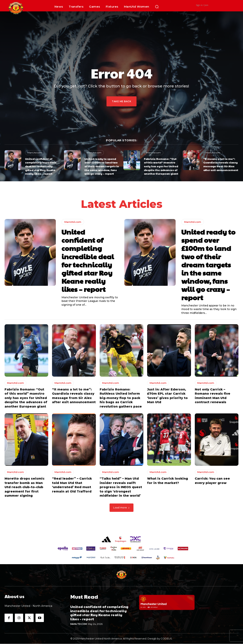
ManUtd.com (35, 153)
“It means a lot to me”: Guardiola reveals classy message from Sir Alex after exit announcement (221, 164)
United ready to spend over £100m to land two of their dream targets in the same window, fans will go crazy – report (102, 166)
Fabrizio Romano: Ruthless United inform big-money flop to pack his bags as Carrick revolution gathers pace (121, 399)
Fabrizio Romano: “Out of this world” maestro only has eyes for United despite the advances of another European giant (161, 166)
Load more (121, 509)
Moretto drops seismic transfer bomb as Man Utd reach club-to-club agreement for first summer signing (24, 488)
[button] (157, 7)
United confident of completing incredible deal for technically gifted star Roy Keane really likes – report (41, 166)
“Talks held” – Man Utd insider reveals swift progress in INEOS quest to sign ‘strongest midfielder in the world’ (121, 488)
